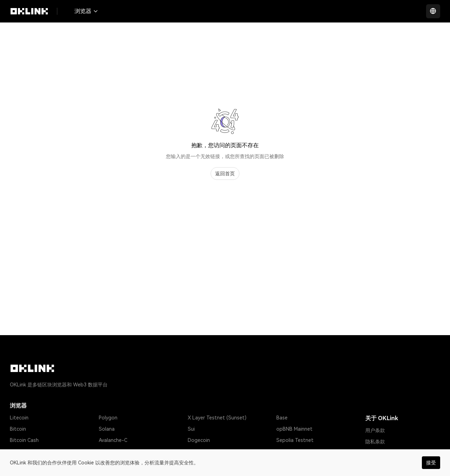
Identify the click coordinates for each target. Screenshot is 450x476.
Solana (107, 429)
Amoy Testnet (293, 451)
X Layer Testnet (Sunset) (217, 418)
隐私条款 (375, 442)
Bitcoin (18, 429)
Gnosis (195, 451)
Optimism (110, 451)
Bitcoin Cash (24, 440)
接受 (431, 463)
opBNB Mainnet (294, 429)
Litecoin (19, 418)
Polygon (108, 418)
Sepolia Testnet (295, 440)
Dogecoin (199, 440)
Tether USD (23, 451)
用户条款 (375, 430)
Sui (191, 429)
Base (282, 418)
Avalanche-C (113, 440)
